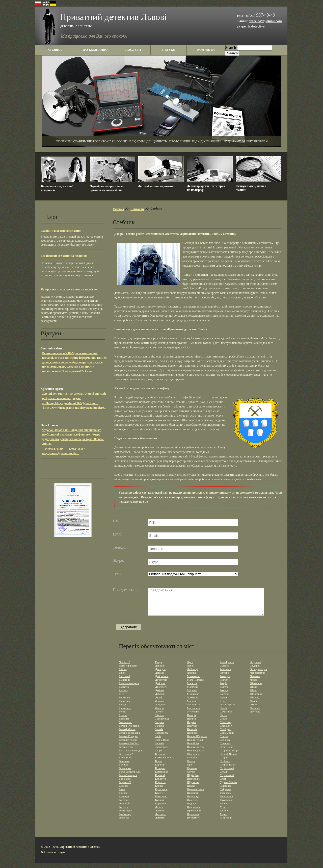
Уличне (224, 816)
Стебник (225, 766)
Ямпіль (254, 710)
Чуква (254, 685)
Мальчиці (193, 692)
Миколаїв (193, 703)
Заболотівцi (162, 724)
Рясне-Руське (228, 710)
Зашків (159, 734)
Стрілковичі (227, 773)
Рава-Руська (227, 667)
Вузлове (124, 791)
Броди (122, 710)
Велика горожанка (130, 738)
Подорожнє (194, 812)
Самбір (224, 713)
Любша (191, 678)
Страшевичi (227, 780)
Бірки (122, 678)
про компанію (95, 50)
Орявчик (192, 773)
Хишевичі (226, 823)
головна (54, 50)
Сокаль (224, 742)
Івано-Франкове (128, 671)
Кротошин (161, 802)
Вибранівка (126, 763)
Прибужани (194, 816)
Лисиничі (161, 819)
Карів (158, 766)
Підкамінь (193, 787)
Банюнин (124, 685)
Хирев (223, 819)
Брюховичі (125, 713)
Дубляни (160, 699)
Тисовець (225, 798)
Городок (124, 812)
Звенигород (162, 738)
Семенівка (226, 717)
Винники (124, 766)
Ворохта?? (125, 787)
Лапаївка (160, 816)
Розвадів (225, 681)
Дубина (160, 696)
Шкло (253, 692)
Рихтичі (224, 678)
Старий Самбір (229, 756)
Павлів (191, 791)
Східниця (225, 791)
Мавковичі (193, 681)
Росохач (224, 699)
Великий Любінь (129, 749)
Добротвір (161, 685)
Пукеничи (193, 819)
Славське (225, 727)
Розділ (224, 688)
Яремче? (255, 713)
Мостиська (193, 713)
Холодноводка (258, 674)
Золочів (160, 749)
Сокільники (227, 738)
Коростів (160, 787)
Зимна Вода (162, 745)
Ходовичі (255, 667)
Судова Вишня (228, 787)
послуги (133, 50)
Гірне (122, 795)
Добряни (160, 688)
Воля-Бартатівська (130, 777)
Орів (190, 770)
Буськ (122, 717)
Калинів (160, 759)
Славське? (226, 731)
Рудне (223, 706)
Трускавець (226, 805)
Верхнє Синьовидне (131, 756)
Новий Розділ (195, 745)
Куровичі (161, 809)
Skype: (118, 560)
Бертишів (124, 703)
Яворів (254, 706)
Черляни (255, 681)
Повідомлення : (126, 590)
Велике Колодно (128, 742)
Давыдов (160, 674)
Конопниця (162, 777)
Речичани (225, 674)
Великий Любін (128, 745)
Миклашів (193, 699)
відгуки (168, 50)
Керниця (160, 770)
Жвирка (160, 706)
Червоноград (258, 678)
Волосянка (125, 773)
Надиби (192, 727)
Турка (223, 809)
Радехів (224, 671)
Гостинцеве (126, 816)
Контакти (137, 209)
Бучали (123, 720)
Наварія (192, 720)
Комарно (160, 773)
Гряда (159, 667)
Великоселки (127, 752)
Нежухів (192, 731)
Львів (190, 671)
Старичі (224, 763)
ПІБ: (117, 521)
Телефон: (121, 547)
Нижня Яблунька (197, 742)
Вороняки (125, 784)
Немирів (192, 734)
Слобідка (225, 734)
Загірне (159, 727)
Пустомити (194, 823)
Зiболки (160, 720)
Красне (159, 798)
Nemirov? (124, 667)
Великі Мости (127, 734)
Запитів (160, 731)
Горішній (124, 809)
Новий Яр (193, 749)
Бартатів (124, 692)
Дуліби (159, 703)
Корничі (160, 780)
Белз (122, 699)
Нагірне (192, 724)
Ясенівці (255, 717)
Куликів (160, 805)
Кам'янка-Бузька (165, 763)
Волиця (123, 770)
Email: (118, 534)
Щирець (255, 703)
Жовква (160, 713)
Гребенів (124, 823)
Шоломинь (257, 699)
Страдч (224, 777)
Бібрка (123, 674)
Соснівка (225, 749)
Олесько (192, 763)
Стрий (223, 784)
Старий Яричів (229, 759)
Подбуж (192, 809)
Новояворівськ (196, 756)
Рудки (223, 703)
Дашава (160, 678)
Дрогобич (161, 692)
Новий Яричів (195, 752)
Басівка (123, 696)
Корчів (159, 791)
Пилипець (193, 802)
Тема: (118, 574)
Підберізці (193, 780)
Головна (118, 209)
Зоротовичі (162, 752)
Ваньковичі (126, 727)
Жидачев (160, 710)
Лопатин (160, 823)
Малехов (192, 688)
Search (231, 48)
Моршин (192, 706)
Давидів (160, 671)
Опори (191, 766)
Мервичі (192, 696)
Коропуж (160, 784)
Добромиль (162, 681)
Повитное (193, 805)
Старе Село (227, 752)
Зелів (158, 742)
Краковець (161, 795)
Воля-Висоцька (128, 780)
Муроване (193, 717)
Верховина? (126, 759)
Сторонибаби (228, 770)
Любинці (192, 674)
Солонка (225, 745)
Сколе (223, 720)
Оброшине (193, 759)
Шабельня (256, 688)
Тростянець (227, 802)
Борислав (124, 706)
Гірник (123, 798)
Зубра (159, 756)
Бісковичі (124, 681)
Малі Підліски (195, 685)
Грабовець (125, 819)
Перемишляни (195, 795)
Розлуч (224, 692)
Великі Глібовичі (129, 731)
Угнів (223, 812)
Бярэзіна (124, 724)
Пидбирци (193, 798)
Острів (191, 777)
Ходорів (255, 671)
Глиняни (124, 802)
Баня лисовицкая (129, 688)
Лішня (159, 812)
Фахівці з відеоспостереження (61, 231)
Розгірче (225, 685)
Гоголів (123, 805)
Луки (190, 667)
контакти (206, 50)
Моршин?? (193, 710)
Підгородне (194, 784)
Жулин (159, 717)
